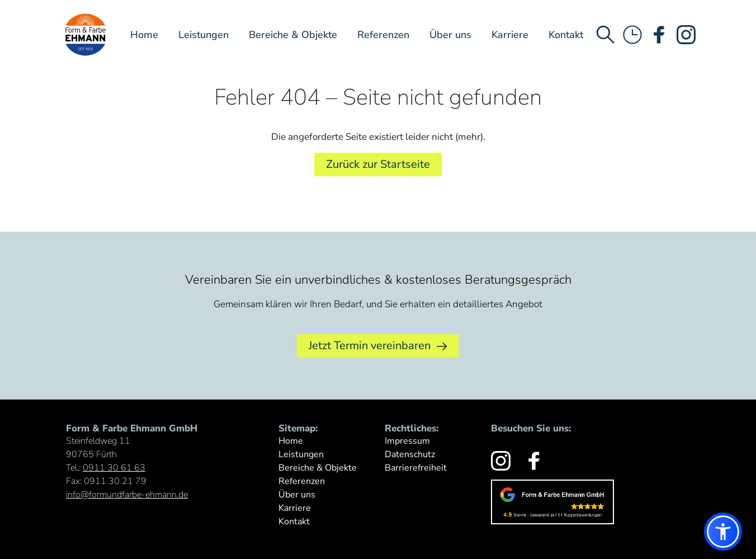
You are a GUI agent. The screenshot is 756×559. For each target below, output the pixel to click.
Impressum (407, 441)
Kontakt (566, 35)
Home (144, 35)
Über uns (450, 35)
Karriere (510, 35)
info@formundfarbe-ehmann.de (127, 495)
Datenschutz (410, 454)
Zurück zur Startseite (378, 164)
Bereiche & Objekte (293, 35)
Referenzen (383, 35)
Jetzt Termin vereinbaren (378, 346)
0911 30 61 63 (114, 468)
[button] (723, 532)
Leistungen (204, 35)
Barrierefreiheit (416, 468)
